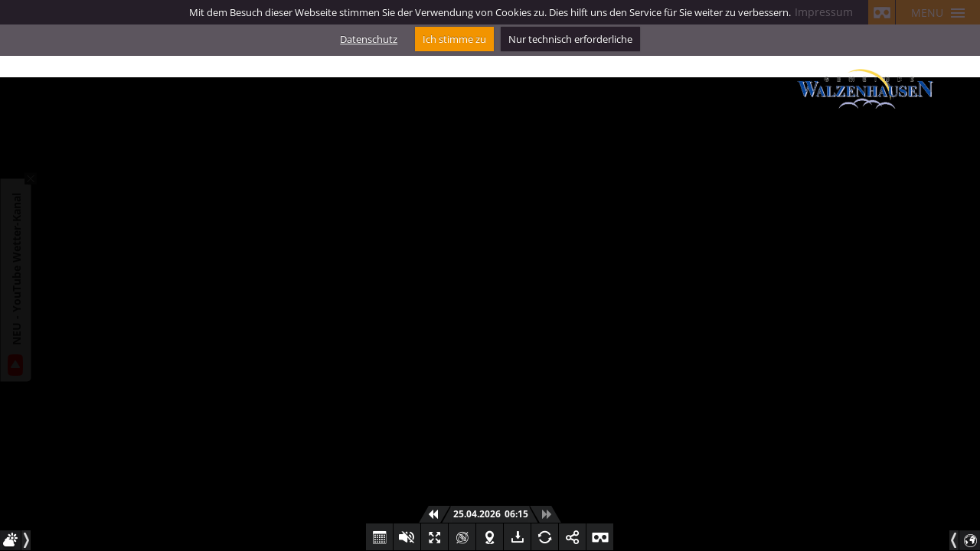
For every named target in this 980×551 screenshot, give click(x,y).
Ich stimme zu (454, 39)
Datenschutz (369, 39)
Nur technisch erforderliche (570, 39)
